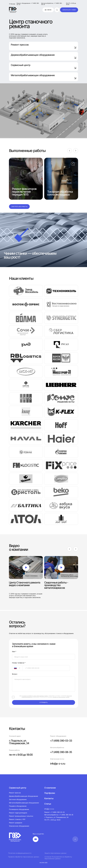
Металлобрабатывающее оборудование (44, 77)
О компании (50, 788)
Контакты (49, 798)
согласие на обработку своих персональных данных (35, 696)
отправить (43, 702)
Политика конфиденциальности (20, 853)
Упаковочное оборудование (19, 826)
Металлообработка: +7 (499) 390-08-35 (52, 4)
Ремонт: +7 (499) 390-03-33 (55, 812)
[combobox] (17, 668)
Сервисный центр (44, 66)
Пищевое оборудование (18, 806)
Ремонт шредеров (16, 823)
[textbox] (14, 668)
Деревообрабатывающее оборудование (44, 56)
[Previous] (69, 151)
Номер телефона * (19, 663)
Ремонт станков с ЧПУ (17, 819)
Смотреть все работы (19, 206)
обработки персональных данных (61, 697)
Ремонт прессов (44, 46)
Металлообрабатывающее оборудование (24, 803)
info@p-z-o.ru (58, 763)
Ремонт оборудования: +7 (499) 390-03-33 (28, 4)
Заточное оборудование (18, 799)
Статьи (48, 804)
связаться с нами (69, 10)
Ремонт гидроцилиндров (18, 813)
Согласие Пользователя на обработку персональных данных (58, 858)
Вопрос (15, 674)
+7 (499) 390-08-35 (61, 752)
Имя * (14, 652)
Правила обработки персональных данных (24, 857)
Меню (48, 10)
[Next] (76, 151)
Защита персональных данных (56, 853)
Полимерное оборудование (19, 809)
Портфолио (50, 793)
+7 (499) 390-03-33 (62, 741)
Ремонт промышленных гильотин (21, 816)
